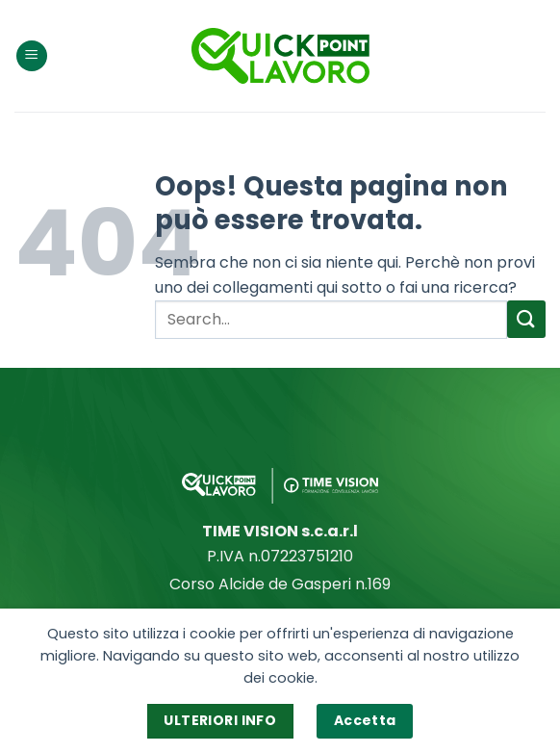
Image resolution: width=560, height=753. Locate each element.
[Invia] (526, 319)
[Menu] (32, 56)
